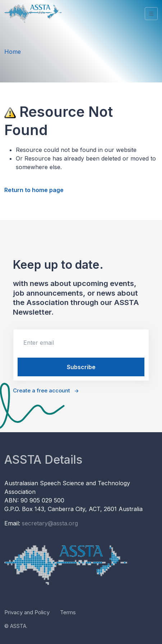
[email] (81, 343)
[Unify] (33, 14)
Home (13, 52)
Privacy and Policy (27, 612)
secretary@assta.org (50, 523)
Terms (68, 612)
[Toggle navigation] (151, 14)
